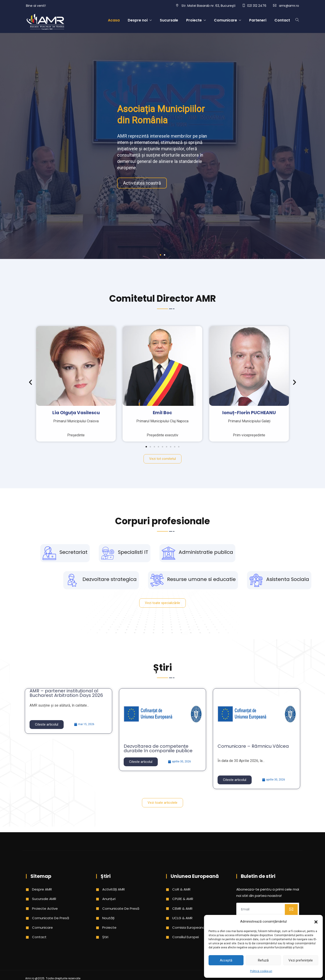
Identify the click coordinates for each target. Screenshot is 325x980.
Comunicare (225, 20)
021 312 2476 (257, 6)
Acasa (114, 20)
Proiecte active (45, 908)
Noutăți (108, 918)
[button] (316, 921)
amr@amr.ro (289, 6)
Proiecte (194, 20)
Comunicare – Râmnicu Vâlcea (253, 746)
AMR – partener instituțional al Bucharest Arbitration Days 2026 (66, 693)
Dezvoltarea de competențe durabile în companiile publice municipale (158, 751)
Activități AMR (114, 889)
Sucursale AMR (44, 899)
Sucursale (169, 20)
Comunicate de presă (51, 918)
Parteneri (258, 20)
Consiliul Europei (186, 937)
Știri (105, 937)
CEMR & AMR (182, 908)
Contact (282, 20)
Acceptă (226, 960)
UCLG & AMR (182, 918)
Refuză (263, 960)
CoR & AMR (181, 889)
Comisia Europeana (189, 927)
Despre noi (138, 20)
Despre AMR (42, 889)
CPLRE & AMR (183, 899)
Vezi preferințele (301, 960)
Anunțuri (109, 899)
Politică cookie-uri (261, 971)
